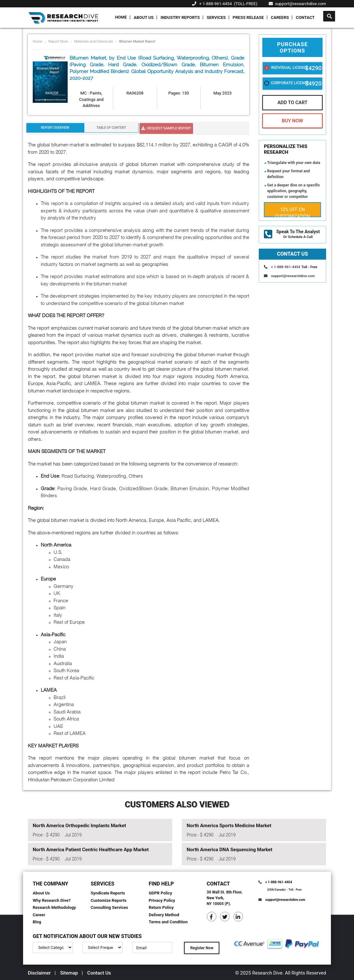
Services (216, 17)
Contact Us (99, 973)
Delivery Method (164, 915)
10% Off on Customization (293, 212)
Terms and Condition (168, 922)
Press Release (248, 17)
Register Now (202, 948)
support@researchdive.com (297, 4)
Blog (37, 922)
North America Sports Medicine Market (229, 826)
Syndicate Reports (108, 893)
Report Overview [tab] (55, 128)
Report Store (58, 41)
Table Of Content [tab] (111, 128)
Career (39, 915)
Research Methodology (54, 907)
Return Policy (161, 907)
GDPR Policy (160, 893)
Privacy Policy (162, 900)
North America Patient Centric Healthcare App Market (91, 850)
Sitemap (69, 973)
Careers (280, 17)
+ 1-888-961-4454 (215, 4)
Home (121, 17)
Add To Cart (292, 103)
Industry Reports (180, 17)
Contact (305, 17)
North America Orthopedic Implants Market (79, 826)
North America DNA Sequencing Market (229, 850)
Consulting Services (110, 907)
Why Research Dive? (52, 900)
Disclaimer (39, 973)
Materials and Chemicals (93, 41)
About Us (144, 17)
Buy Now (292, 121)
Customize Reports (109, 900)
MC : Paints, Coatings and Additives (91, 99)
